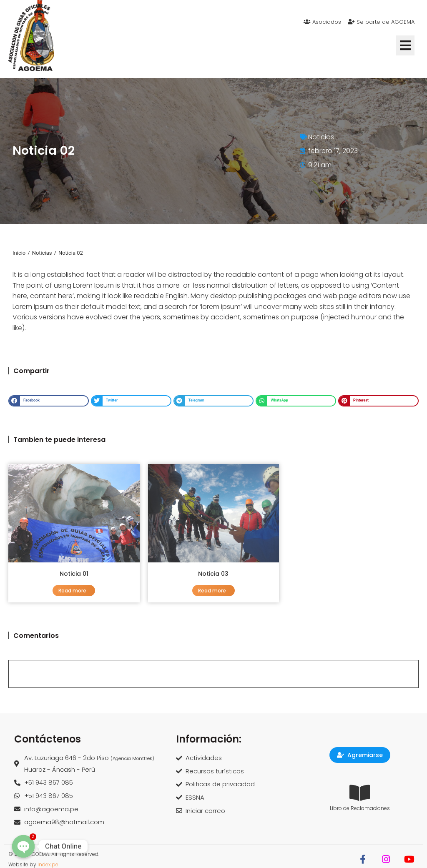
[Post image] (74, 513)
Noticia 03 (213, 574)
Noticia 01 (74, 574)
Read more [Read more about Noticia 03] (212, 591)
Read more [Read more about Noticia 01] (72, 591)
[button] (405, 45)
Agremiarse (360, 755)
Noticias (321, 137)
